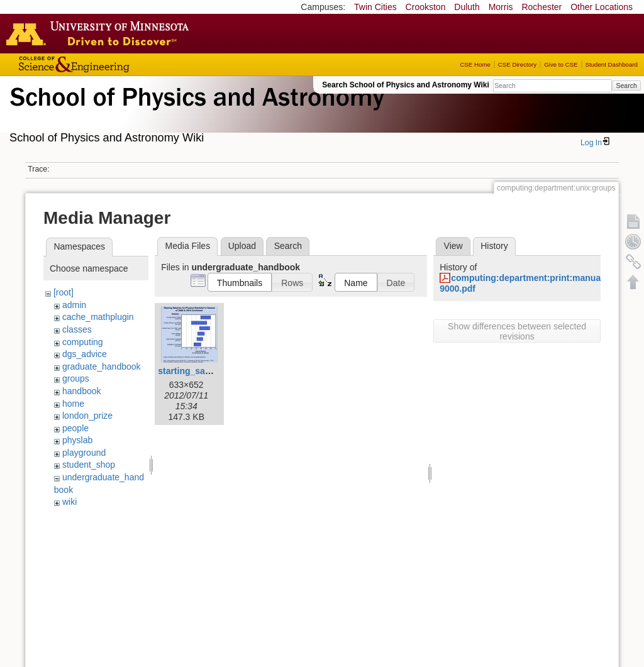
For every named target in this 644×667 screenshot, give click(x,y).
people (75, 428)
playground (84, 453)
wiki (69, 502)
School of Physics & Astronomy (195, 112)
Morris (501, 7)
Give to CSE (561, 64)
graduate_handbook (102, 367)
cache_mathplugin (98, 317)
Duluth (467, 7)
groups (76, 378)
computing (83, 342)
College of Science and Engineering (113, 64)
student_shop (89, 465)
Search (626, 85)
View (453, 246)
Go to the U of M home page (101, 33)
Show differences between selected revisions (517, 331)
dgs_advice (85, 354)
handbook (82, 391)
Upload (242, 246)
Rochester (541, 7)
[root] (64, 292)
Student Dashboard (612, 64)
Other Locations (602, 7)
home (73, 404)
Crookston (426, 7)
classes (77, 329)
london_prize (87, 416)
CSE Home (475, 64)
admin (74, 305)
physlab (77, 440)
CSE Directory (517, 64)
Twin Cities (375, 7)
